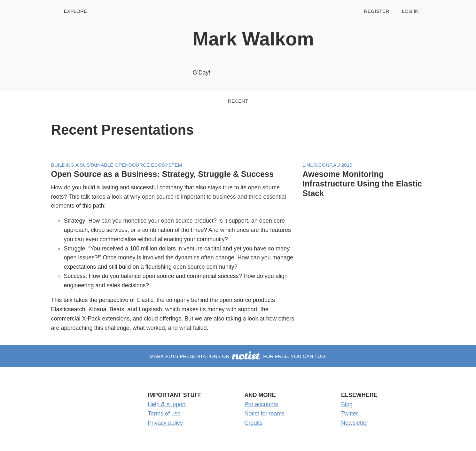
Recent (238, 101)
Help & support (167, 404)
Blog (347, 404)
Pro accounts (261, 404)
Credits (254, 423)
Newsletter (355, 423)
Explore (76, 11)
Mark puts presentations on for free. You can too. (238, 356)
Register (377, 11)
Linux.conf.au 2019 (327, 165)
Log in (410, 11)
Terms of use (164, 414)
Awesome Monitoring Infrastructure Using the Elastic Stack (362, 184)
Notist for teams (265, 414)
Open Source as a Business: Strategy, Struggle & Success (163, 174)
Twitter (350, 414)
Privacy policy (165, 423)
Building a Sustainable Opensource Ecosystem (117, 165)
